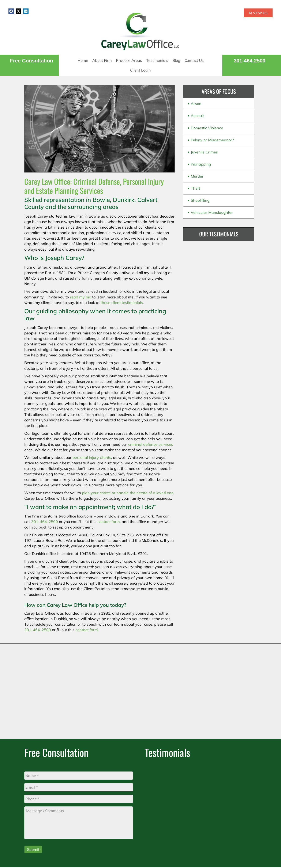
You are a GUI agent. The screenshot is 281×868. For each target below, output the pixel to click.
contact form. (87, 630)
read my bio (80, 297)
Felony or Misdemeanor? (212, 140)
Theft (195, 188)
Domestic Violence (207, 128)
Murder (197, 176)
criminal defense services (151, 444)
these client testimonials (122, 303)
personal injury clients (92, 457)
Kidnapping (201, 164)
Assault (197, 116)
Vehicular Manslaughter (212, 212)
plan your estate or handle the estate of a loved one (128, 493)
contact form (109, 522)
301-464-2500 (249, 61)
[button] (11, 11)
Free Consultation (31, 61)
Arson (196, 104)
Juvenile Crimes (204, 152)
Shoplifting (200, 200)
